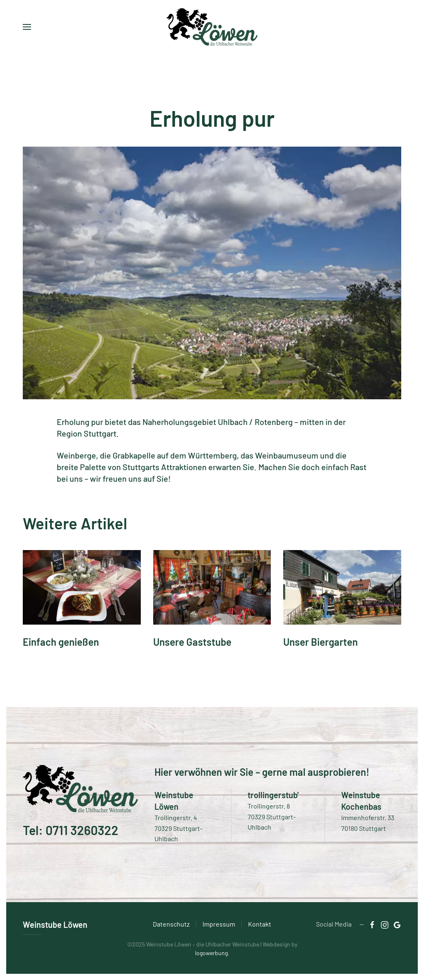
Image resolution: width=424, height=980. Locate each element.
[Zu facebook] (372, 924)
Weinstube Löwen (55, 924)
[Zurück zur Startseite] (212, 27)
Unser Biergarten (320, 642)
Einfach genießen (61, 642)
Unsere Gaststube (192, 642)
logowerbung (211, 953)
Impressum (219, 924)
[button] (27, 27)
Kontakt (260, 924)
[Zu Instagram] (385, 924)
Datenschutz (171, 924)
